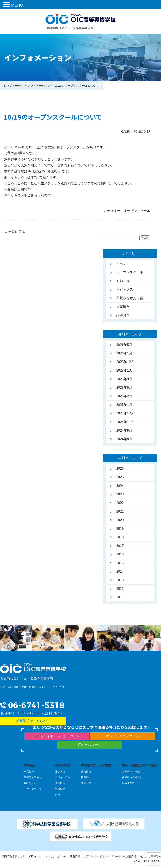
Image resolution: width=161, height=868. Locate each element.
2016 (120, 554)
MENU (17, 5)
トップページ (12, 86)
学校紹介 (30, 765)
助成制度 (86, 783)
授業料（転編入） (132, 777)
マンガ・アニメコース (122, 736)
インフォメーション (38, 86)
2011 (120, 597)
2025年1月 (124, 405)
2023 (120, 494)
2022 (120, 503)
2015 (120, 563)
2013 (120, 580)
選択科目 (60, 772)
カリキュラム (63, 777)
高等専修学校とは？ (14, 856)
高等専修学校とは (34, 777)
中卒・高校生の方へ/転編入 (140, 765)
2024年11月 (125, 422)
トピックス (125, 289)
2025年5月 (124, 388)
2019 (120, 529)
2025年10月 (125, 370)
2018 (120, 537)
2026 (120, 469)
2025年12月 (125, 362)
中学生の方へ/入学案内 (96, 765)
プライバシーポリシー (97, 856)
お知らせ (123, 281)
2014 (120, 571)
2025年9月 (124, 379)
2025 (120, 477)
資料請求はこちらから (33, 721)
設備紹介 (60, 789)
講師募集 (123, 315)
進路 (58, 795)
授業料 (85, 777)
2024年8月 (124, 439)
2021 (120, 511)
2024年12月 (125, 413)
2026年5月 (124, 345)
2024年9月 (124, 430)
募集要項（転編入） (133, 772)
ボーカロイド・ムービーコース (57, 736)
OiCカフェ (30, 783)
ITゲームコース (90, 745)
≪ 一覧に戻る (14, 232)
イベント (123, 264)
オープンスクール (130, 272)
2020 (120, 520)
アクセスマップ (33, 789)
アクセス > (58, 687)
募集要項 (86, 772)
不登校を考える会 (130, 298)
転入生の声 (128, 783)
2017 (120, 546)
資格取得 (60, 783)
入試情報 (123, 307)
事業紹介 (29, 772)
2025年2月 (124, 396)
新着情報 (75, 856)
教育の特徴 (62, 765)
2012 (120, 589)
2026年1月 (124, 353)
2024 (120, 486)
